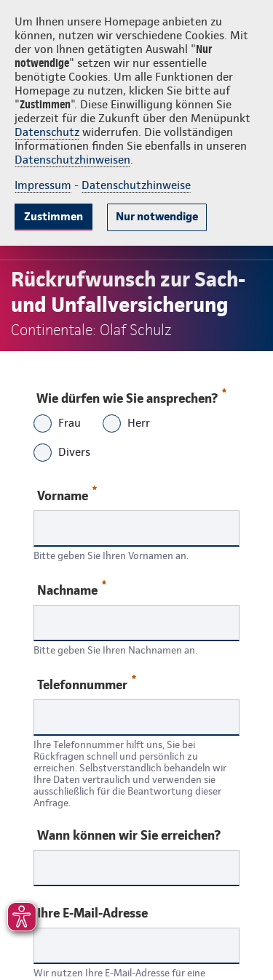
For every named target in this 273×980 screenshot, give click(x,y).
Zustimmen (54, 216)
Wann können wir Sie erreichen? (129, 835)
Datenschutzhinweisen (72, 160)
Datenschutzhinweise (136, 185)
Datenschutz (47, 132)
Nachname (72, 589)
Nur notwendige (157, 216)
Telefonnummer (87, 684)
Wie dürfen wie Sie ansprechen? (131, 395)
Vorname (67, 495)
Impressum (43, 185)
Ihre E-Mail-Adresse (92, 913)
